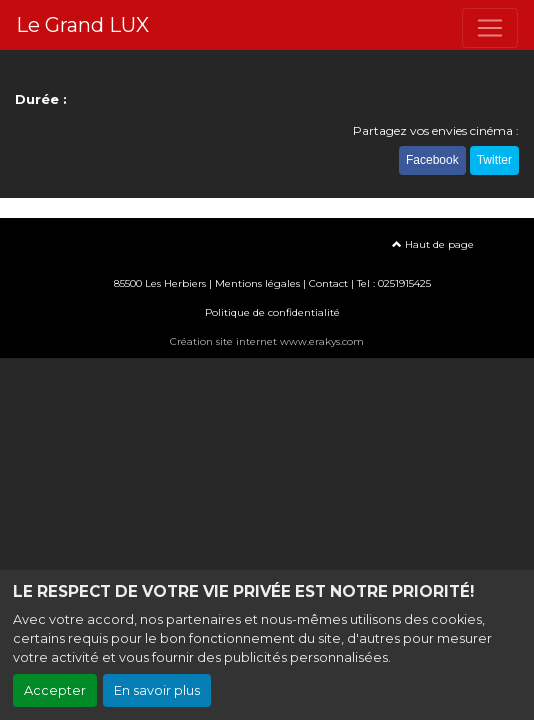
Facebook (432, 160)
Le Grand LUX (82, 25)
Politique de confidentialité (272, 312)
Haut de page (433, 244)
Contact (328, 283)
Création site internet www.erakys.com (267, 341)
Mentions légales (257, 283)
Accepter (55, 690)
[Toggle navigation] (490, 28)
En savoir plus (157, 690)
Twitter (494, 160)
